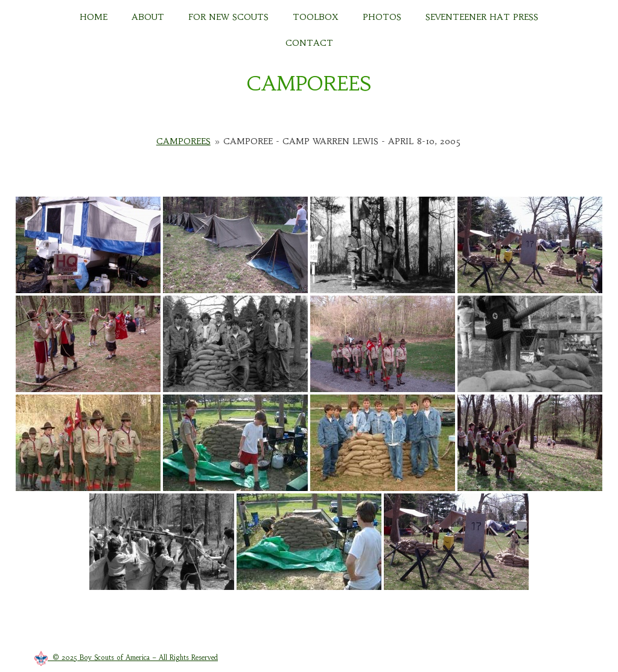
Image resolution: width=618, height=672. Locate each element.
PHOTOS (382, 17)
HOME (94, 17)
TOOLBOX (316, 17)
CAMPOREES (309, 84)
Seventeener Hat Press (482, 17)
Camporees (183, 141)
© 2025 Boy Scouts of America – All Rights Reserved (126, 658)
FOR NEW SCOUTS (228, 17)
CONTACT (309, 43)
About (148, 17)
